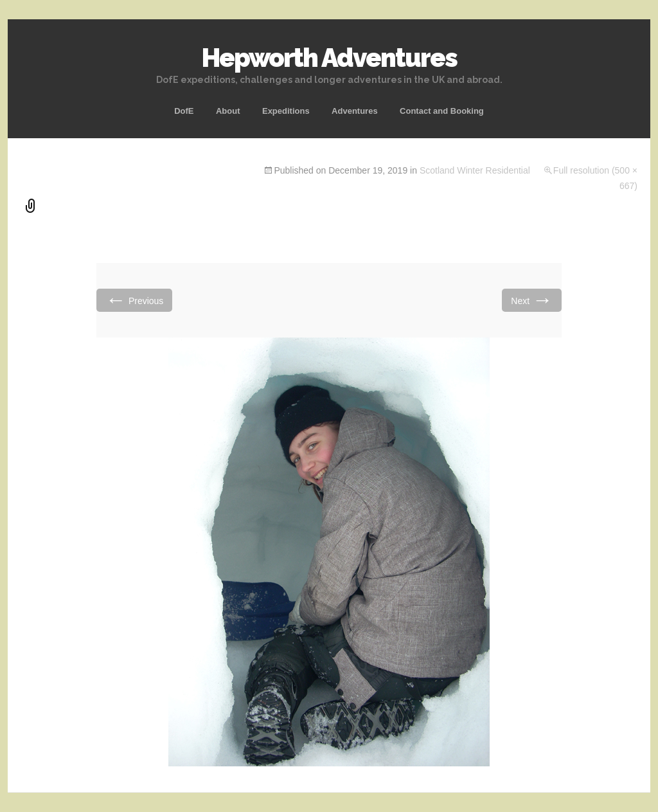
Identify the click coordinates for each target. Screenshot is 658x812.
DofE (184, 111)
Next (532, 300)
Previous (134, 300)
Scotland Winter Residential (475, 170)
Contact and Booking (442, 111)
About (228, 111)
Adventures (355, 111)
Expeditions (286, 111)
